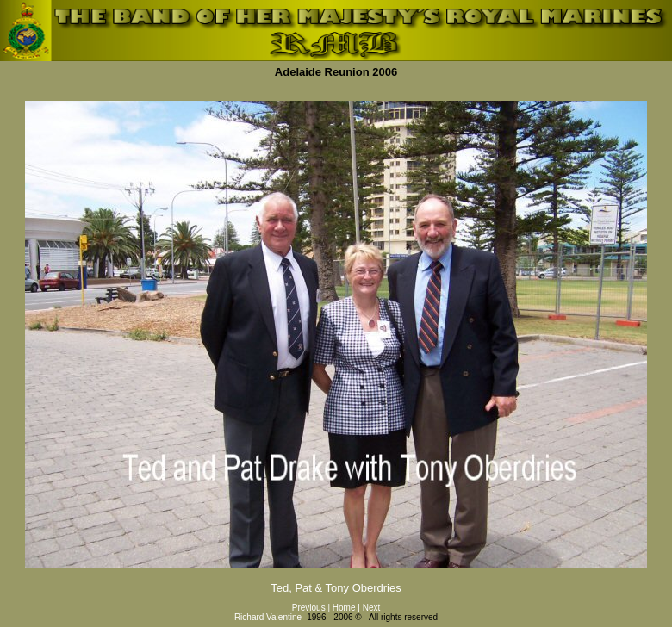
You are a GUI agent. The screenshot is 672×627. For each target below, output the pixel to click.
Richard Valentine (268, 617)
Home (344, 608)
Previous (309, 608)
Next (372, 608)
